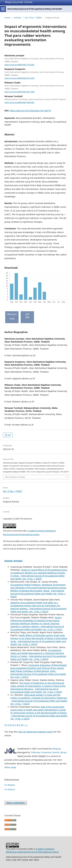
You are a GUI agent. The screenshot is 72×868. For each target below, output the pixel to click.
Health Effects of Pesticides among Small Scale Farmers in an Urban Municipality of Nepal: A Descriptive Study (39, 638)
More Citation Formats (15, 477)
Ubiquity (56, 749)
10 (22, 725)
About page (10, 767)
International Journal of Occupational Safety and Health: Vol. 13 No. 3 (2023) (38, 610)
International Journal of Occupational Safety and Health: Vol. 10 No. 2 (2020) (38, 594)
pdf (9, 435)
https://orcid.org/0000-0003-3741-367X (19, 78)
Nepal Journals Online (19, 2)
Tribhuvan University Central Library (49, 752)
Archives (17, 18)
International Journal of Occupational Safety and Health (35, 9)
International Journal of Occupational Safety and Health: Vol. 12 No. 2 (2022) (37, 628)
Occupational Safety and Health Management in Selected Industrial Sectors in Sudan (37, 653)
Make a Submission (16, 803)
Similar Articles (13, 561)
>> (26, 725)
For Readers (10, 785)
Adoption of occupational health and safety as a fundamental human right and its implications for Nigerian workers (35, 606)
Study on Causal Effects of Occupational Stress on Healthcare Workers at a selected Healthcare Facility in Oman (39, 573)
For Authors (10, 789)
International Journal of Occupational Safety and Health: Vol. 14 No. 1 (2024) (37, 577)
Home (7, 18)
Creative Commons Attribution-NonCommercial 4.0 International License (32, 850)
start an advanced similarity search (36, 732)
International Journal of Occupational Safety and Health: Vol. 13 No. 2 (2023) (36, 690)
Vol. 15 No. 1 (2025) (33, 18)
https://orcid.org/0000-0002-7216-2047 (19, 65)
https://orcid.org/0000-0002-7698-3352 (19, 102)
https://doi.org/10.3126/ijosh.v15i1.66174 (30, 111)
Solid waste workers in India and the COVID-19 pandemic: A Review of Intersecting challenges (39, 696)
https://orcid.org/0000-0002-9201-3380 (19, 92)
